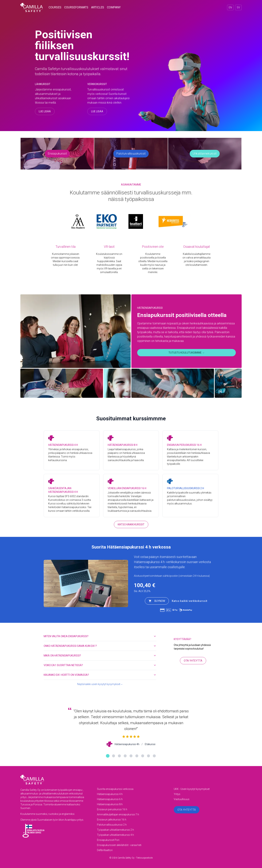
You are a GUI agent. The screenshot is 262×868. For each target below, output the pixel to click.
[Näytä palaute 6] (137, 756)
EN (230, 7)
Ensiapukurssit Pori (108, 840)
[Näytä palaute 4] (125, 756)
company (114, 7)
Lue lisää (45, 111)
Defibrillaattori (105, 850)
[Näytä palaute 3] (119, 756)
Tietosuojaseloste (144, 858)
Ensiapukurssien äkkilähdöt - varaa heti (119, 845)
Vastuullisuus (182, 799)
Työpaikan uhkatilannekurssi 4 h (115, 835)
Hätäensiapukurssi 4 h (149, 562)
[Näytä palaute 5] (131, 756)
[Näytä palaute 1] (108, 756)
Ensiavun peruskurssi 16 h (112, 809)
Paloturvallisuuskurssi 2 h (112, 825)
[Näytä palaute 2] (114, 756)
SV (238, 7)
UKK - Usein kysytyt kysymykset (192, 789)
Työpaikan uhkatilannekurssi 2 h (115, 830)
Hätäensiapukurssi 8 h (110, 804)
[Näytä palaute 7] (143, 756)
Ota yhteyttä (193, 661)
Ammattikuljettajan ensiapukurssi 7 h (118, 814)
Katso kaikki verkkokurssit (190, 601)
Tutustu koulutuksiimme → (187, 353)
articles (98, 7)
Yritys (177, 794)
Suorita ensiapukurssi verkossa (115, 789)
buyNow (157, 601)
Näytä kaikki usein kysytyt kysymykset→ (100, 684)
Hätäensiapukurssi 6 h (110, 799)
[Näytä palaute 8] (148, 756)
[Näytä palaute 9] (154, 756)
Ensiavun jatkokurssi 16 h (112, 820)
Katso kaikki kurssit (131, 524)
